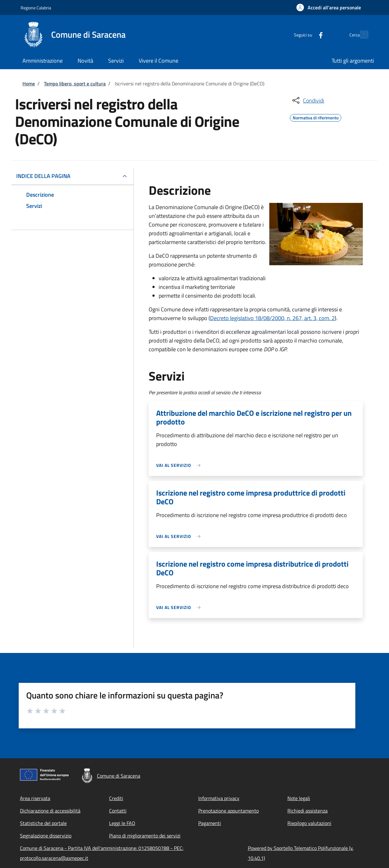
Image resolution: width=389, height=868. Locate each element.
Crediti (116, 798)
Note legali (299, 798)
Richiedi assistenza (307, 811)
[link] (180, 465)
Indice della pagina (43, 176)
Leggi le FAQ (122, 823)
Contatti (118, 811)
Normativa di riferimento (316, 117)
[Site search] (361, 35)
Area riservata (35, 798)
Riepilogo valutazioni (309, 823)
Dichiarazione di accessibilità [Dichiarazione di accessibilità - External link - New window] (50, 811)
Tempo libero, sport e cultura (75, 84)
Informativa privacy (219, 798)
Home (29, 84)
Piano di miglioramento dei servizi (145, 836)
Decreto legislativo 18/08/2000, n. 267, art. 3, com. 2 (272, 318)
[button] (329, 7)
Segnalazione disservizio (46, 836)
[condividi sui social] (308, 100)
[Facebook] (307, 34)
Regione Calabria (36, 8)
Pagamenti (210, 823)
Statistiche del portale (43, 823)
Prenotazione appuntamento (228, 811)
